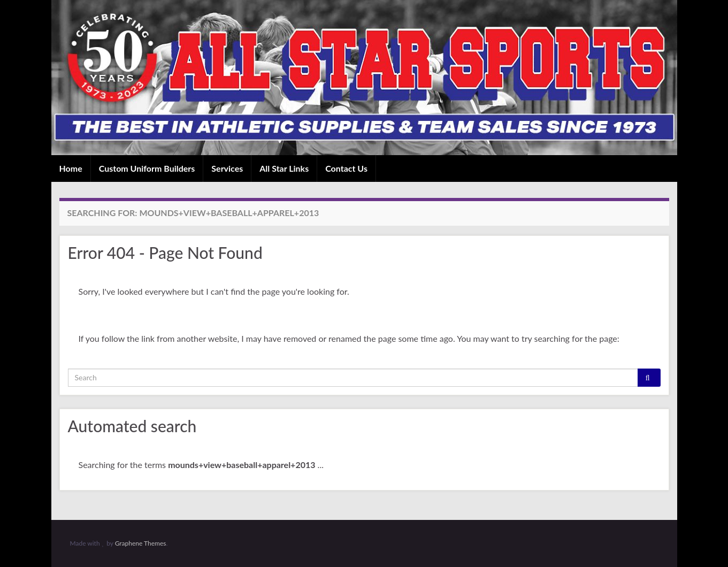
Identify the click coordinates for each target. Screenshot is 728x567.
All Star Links (284, 168)
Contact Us (346, 168)
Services (227, 168)
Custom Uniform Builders (147, 168)
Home (71, 168)
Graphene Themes (141, 543)
